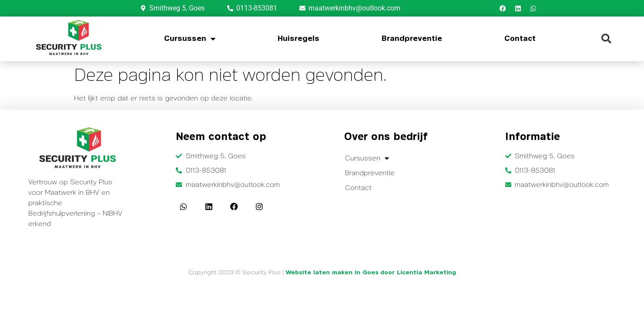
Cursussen (190, 39)
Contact (520, 39)
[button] (606, 39)
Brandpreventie (412, 39)
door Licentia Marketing (418, 273)
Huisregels (299, 39)
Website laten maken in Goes (332, 273)
